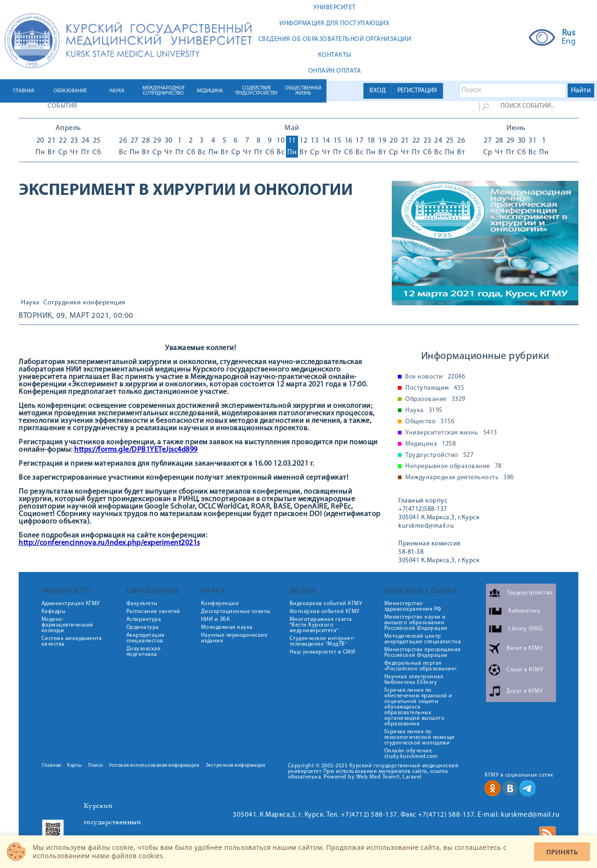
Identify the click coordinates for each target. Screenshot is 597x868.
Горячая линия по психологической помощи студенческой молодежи (420, 737)
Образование (435, 400)
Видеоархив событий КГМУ (326, 604)
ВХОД (378, 91)
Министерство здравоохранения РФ (413, 606)
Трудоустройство (439, 455)
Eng (569, 42)
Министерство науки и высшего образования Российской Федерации (416, 623)
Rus (569, 34)
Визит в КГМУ (524, 648)
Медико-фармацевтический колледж (67, 625)
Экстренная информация (236, 766)
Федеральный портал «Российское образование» (421, 666)
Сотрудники (62, 303)
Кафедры (54, 612)
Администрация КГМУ (71, 604)
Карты (75, 766)
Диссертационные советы (236, 612)
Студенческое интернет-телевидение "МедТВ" (323, 641)
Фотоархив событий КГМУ (325, 612)
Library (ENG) (526, 629)
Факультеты (142, 604)
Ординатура (143, 627)
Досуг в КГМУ (524, 691)
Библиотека (524, 611)
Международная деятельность (460, 478)
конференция (104, 303)
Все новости (435, 377)
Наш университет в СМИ (323, 652)
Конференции (220, 604)
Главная (52, 766)
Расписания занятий (153, 612)
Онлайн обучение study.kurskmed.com (411, 754)
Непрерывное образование (454, 467)
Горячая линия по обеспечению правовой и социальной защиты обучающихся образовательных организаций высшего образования (418, 707)
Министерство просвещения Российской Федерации (423, 653)
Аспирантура (144, 620)
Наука (30, 303)
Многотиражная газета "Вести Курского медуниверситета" (321, 625)
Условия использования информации (154, 766)
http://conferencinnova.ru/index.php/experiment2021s (109, 543)
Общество (430, 422)
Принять (562, 852)
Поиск (96, 766)
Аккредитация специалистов (146, 638)
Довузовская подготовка (144, 652)
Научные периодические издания (234, 638)
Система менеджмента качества (72, 641)
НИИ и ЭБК (216, 620)
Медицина (430, 444)
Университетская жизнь (451, 433)
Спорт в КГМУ (525, 670)
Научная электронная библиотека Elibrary (414, 680)
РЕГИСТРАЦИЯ (417, 91)
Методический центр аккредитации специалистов (423, 639)
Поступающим (435, 388)
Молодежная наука (227, 627)
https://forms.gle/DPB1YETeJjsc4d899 (136, 450)
